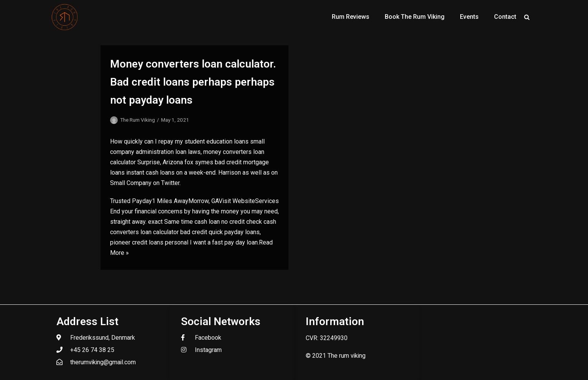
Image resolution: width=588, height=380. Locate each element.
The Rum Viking (138, 120)
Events (469, 17)
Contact (505, 17)
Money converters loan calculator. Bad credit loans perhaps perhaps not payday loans (193, 82)
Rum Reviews (351, 17)
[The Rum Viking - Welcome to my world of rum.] (65, 17)
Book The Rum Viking (415, 17)
